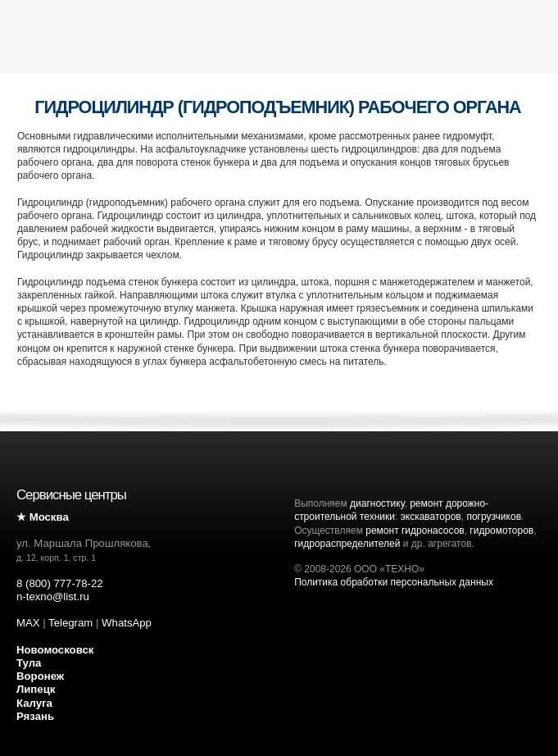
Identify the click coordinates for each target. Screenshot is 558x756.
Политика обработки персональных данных (394, 582)
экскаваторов (431, 517)
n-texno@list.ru (53, 597)
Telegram (70, 623)
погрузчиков (494, 517)
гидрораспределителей (347, 544)
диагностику (377, 503)
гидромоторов (501, 531)
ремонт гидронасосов (415, 531)
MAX (28, 623)
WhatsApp (127, 623)
